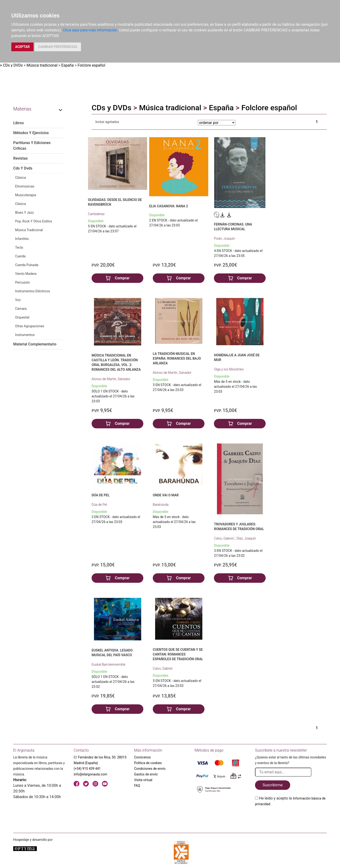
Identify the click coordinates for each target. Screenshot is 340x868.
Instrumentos (25, 335)
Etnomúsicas (25, 186)
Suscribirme (273, 785)
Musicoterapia (26, 195)
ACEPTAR (22, 47)
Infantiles (22, 239)
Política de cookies (148, 763)
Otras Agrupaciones (30, 326)
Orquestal (22, 317)
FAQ (137, 786)
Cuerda (20, 256)
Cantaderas (96, 214)
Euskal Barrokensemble (108, 664)
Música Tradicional (29, 230)
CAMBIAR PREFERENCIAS (58, 47)
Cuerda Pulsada (27, 265)
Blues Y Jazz (24, 213)
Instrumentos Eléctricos (33, 291)
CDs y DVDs (13, 65)
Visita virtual (143, 780)
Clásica (21, 178)
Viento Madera (26, 274)
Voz (18, 300)
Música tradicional (42, 65)
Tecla (19, 247)
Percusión (22, 282)
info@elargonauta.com (90, 774)
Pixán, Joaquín (224, 238)
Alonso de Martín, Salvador (111, 379)
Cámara (21, 309)
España (68, 65)
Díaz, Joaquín (246, 538)
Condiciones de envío (150, 769)
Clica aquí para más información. (90, 30)
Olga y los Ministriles (229, 369)
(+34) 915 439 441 (87, 769)
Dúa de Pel (99, 505)
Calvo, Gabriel (224, 538)
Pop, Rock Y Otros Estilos (34, 221)
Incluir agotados (107, 122)
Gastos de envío (146, 774)
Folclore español (91, 65)
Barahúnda (161, 505)
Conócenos (142, 757)
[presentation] (291, 818)
